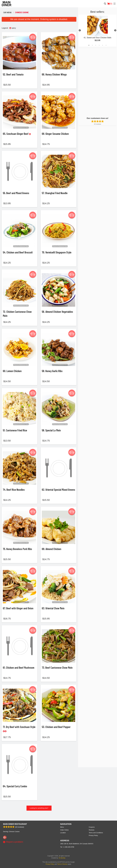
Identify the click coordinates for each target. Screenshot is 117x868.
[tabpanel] (98, 30)
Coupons (92, 827)
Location (63, 833)
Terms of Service (62, 864)
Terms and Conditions (96, 833)
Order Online (64, 830)
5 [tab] (103, 45)
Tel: (67, 847)
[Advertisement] (93, 82)
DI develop (62, 858)
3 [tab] (96, 45)
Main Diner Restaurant (15, 824)
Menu (62, 827)
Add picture (33, 37)
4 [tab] (99, 45)
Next (115, 30)
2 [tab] (92, 45)
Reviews (92, 830)
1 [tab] (89, 45)
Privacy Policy (93, 835)
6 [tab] (106, 45)
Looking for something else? (39, 814)
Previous (80, 30)
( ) (110, 4)
